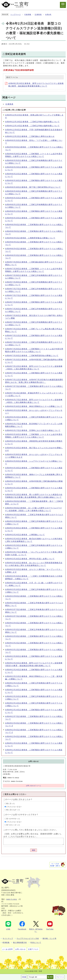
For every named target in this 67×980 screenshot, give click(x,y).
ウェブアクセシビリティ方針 (28, 938)
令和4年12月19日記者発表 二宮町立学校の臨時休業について (32, 122)
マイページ (60, 977)
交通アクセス (33, 949)
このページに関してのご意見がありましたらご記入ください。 (31, 830)
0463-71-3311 (12, 899)
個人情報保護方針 (20, 942)
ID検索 (24, 977)
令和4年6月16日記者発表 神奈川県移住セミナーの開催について (34, 406)
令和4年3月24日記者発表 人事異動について (25, 535)
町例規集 (6, 942)
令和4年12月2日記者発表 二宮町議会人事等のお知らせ (30, 136)
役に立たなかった (13, 810)
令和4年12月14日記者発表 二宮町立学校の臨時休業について (32, 126)
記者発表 (38, 15)
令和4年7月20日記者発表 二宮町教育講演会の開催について (32, 356)
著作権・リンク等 (49, 938)
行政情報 (28, 15)
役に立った (11, 804)
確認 (34, 850)
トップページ (16, 15)
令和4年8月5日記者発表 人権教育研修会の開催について (30, 238)
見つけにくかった (13, 825)
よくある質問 (8, 949)
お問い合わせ (20, 949)
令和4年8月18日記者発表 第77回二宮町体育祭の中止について (33, 187)
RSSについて (36, 942)
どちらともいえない (14, 807)
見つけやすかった (13, 819)
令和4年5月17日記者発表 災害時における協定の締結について (33, 430)
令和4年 (48, 15)
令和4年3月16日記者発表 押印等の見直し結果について (30, 559)
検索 (51, 977)
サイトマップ (8, 938)
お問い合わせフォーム (34, 786)
